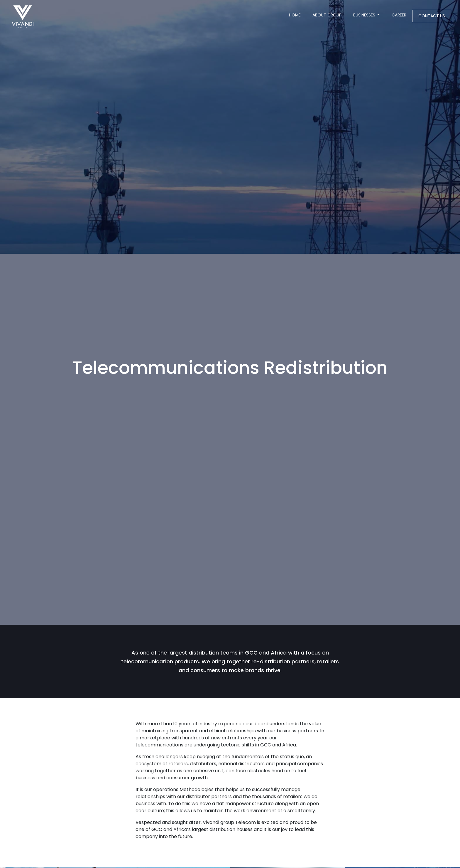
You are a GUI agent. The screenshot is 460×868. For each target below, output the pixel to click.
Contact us (432, 16)
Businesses (364, 15)
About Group (327, 15)
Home (298, 15)
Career (399, 15)
